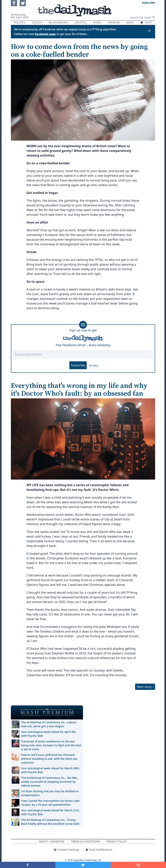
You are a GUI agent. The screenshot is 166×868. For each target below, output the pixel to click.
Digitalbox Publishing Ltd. (87, 860)
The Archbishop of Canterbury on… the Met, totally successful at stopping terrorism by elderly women (49, 782)
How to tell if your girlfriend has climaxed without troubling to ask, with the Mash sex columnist (49, 759)
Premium (114, 22)
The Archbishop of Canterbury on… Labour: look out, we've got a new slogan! (49, 724)
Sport (97, 22)
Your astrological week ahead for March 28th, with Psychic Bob (50, 770)
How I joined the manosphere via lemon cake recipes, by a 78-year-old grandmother (50, 803)
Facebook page (45, 34)
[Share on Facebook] (28, 865)
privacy (94, 365)
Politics (20, 22)
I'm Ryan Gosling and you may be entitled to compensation (50, 793)
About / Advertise (52, 841)
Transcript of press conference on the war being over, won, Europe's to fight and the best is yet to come (51, 745)
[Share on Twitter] (83, 865)
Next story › (145, 687)
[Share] (138, 865)
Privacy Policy (117, 841)
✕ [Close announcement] (149, 31)
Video (130, 22)
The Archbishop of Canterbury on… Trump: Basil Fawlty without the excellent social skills (50, 822)
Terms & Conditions (85, 841)
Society (37, 22)
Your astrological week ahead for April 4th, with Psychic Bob (49, 734)
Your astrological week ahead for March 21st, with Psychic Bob (50, 812)
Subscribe (78, 365)
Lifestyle (81, 22)
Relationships (58, 22)
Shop (146, 22)
